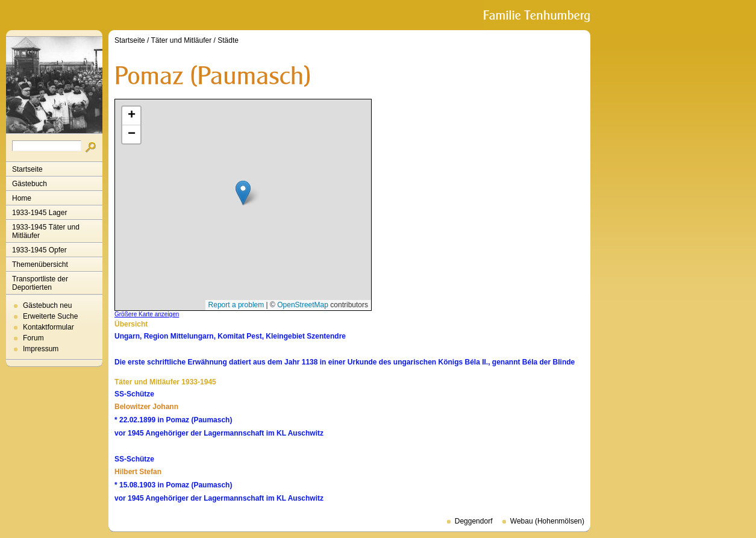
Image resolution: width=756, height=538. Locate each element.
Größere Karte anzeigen (147, 314)
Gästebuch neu (47, 305)
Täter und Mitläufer (182, 40)
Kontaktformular (48, 327)
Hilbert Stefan (138, 472)
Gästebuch (30, 184)
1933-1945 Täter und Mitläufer (46, 231)
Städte (228, 40)
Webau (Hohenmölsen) (547, 521)
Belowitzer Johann (146, 407)
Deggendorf (474, 521)
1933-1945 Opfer (39, 250)
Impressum (41, 349)
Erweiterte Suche (50, 316)
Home (22, 198)
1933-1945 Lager (39, 213)
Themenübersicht (40, 264)
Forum (33, 338)
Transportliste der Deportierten (40, 283)
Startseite (27, 169)
